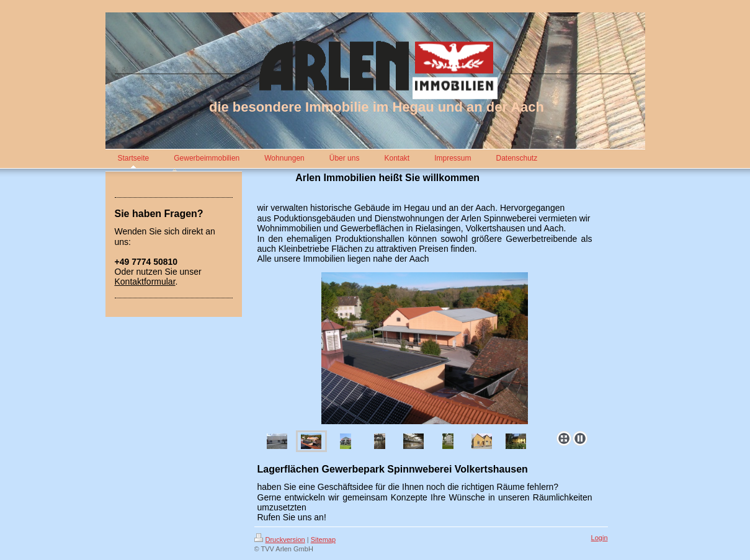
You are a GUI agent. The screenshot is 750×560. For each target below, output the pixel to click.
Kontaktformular (145, 282)
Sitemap (323, 540)
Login (600, 538)
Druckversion (280, 540)
